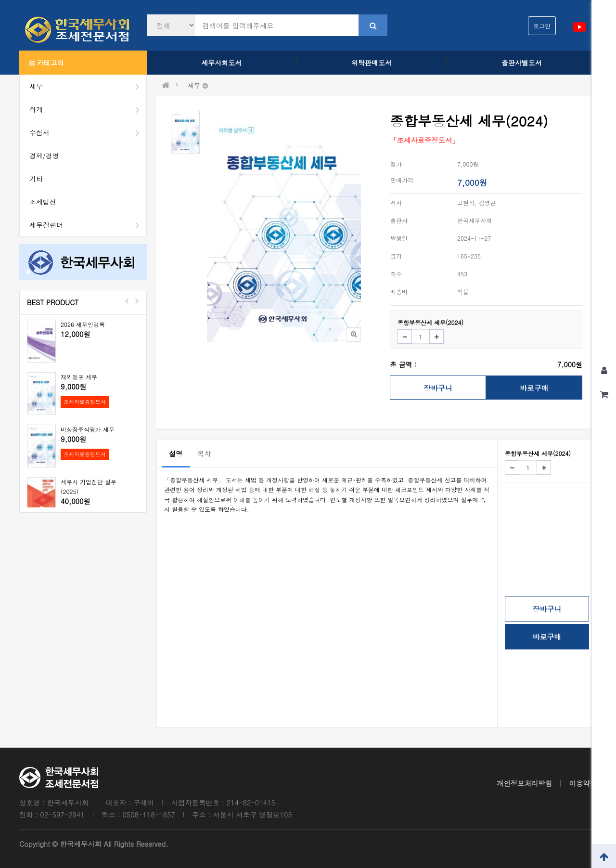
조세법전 (43, 202)
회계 (88, 109)
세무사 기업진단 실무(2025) (89, 486)
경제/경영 (44, 155)
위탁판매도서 (372, 63)
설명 (176, 453)
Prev (127, 301)
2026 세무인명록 (83, 324)
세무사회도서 (221, 63)
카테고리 (46, 63)
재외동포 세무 (79, 377)
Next (137, 301)
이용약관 (583, 783)
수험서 (88, 132)
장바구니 (438, 388)
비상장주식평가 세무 (88, 429)
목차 (204, 453)
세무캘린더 (88, 225)
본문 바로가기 (0, 0)
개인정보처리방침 (524, 783)
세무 (88, 86)
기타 (36, 179)
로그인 (542, 26)
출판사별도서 (522, 63)
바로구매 (534, 388)
